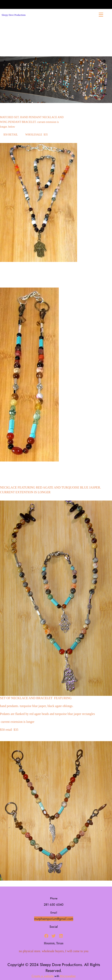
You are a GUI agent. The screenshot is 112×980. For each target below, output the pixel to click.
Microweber (68, 976)
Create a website (43, 976)
